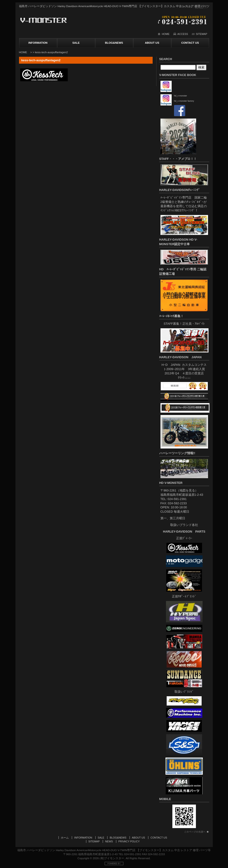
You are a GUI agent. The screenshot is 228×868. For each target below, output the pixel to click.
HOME (166, 34)
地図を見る (187, 490)
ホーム (65, 838)
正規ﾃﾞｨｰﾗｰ (184, 538)
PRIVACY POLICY (129, 841)
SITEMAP (202, 34)
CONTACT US (190, 43)
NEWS (109, 841)
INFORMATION (38, 43)
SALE (76, 43)
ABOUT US (152, 43)
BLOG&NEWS (114, 43)
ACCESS (183, 34)
